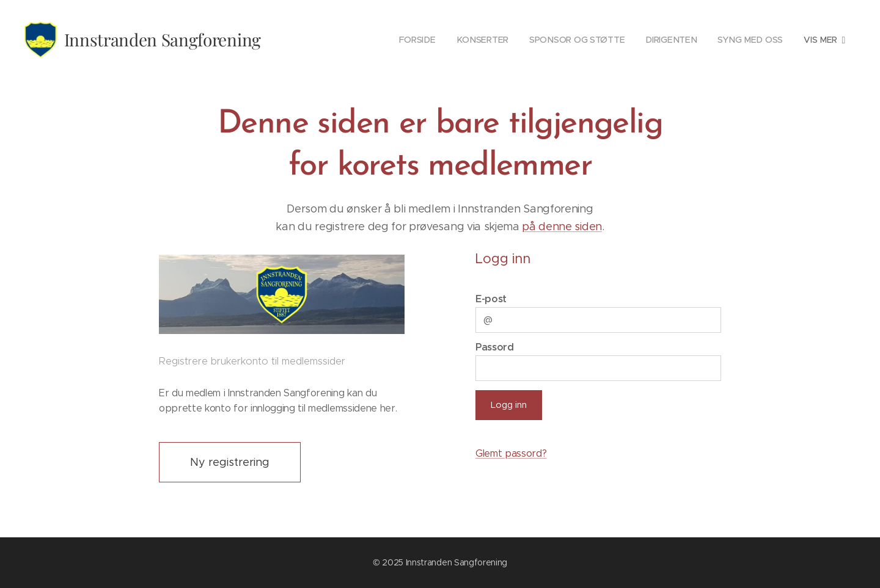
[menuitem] (335, 40)
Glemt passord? (511, 453)
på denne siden (562, 227)
